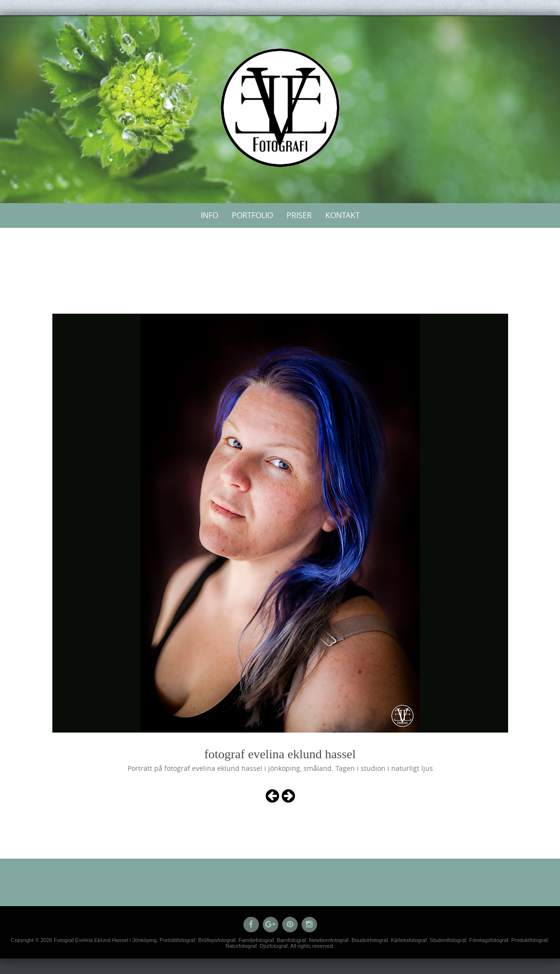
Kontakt (343, 215)
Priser (299, 215)
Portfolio (252, 215)
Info (209, 215)
